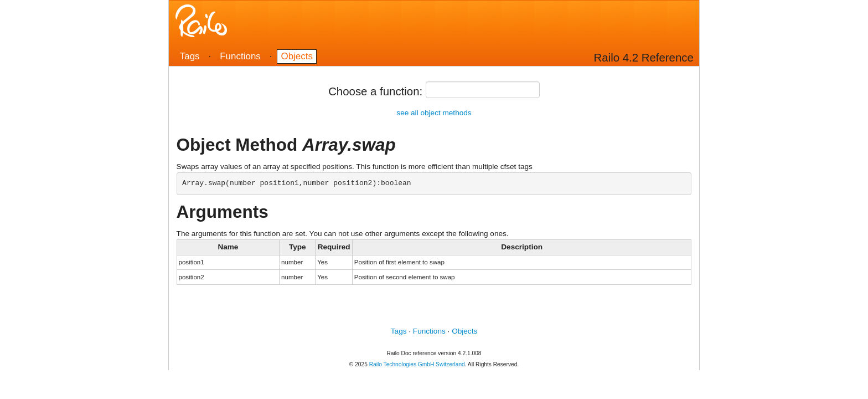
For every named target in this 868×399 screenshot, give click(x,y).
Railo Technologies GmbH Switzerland (417, 364)
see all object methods (434, 113)
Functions (240, 56)
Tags (190, 56)
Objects (297, 56)
